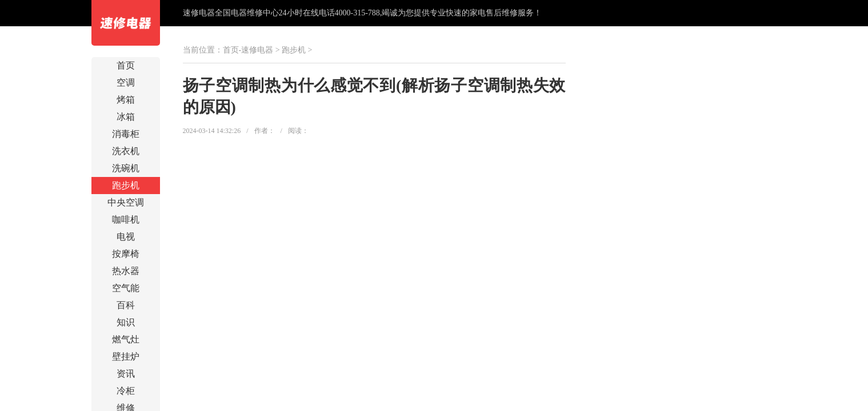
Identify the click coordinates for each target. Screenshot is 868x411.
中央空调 (126, 202)
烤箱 (126, 100)
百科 (126, 305)
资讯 (126, 374)
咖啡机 (126, 219)
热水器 (126, 271)
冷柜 (126, 391)
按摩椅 (126, 254)
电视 (126, 237)
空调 (126, 82)
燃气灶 (126, 339)
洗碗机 (126, 168)
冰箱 (126, 117)
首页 (126, 65)
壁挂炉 (126, 356)
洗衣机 (126, 151)
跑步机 (126, 185)
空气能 (126, 288)
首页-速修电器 (248, 50)
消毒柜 (126, 134)
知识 (126, 322)
